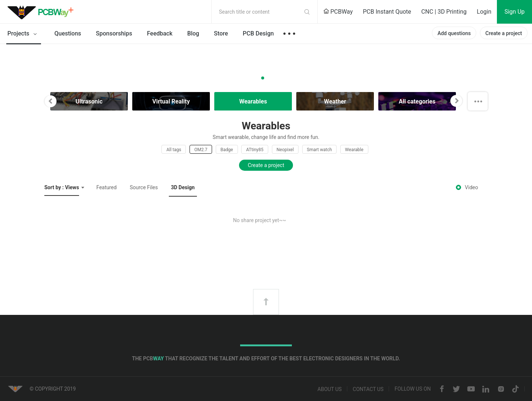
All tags (174, 150)
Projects (23, 34)
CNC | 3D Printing (444, 12)
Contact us (368, 389)
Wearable (354, 150)
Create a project (504, 33)
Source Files (144, 187)
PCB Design (258, 33)
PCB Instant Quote (387, 12)
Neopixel (285, 150)
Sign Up (514, 12)
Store (221, 33)
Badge (227, 150)
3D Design (183, 187)
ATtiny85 (255, 150)
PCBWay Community (42, 12)
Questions (68, 33)
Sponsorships (114, 33)
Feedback (160, 33)
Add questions (454, 33)
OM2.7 (201, 150)
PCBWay (338, 12)
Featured (107, 187)
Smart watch (320, 150)
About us (330, 389)
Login (484, 12)
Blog (193, 33)
